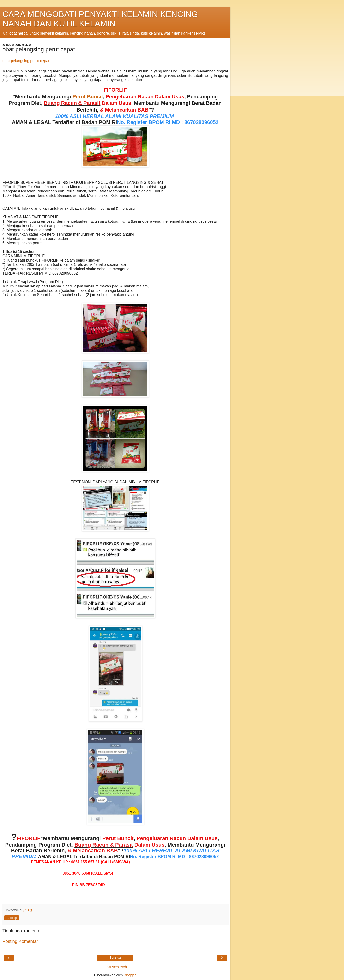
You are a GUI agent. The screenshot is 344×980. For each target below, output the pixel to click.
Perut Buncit (88, 97)
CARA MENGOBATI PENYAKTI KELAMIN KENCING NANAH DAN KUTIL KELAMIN (100, 19)
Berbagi (12, 918)
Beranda (115, 958)
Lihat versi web (115, 967)
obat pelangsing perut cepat (26, 61)
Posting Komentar (20, 941)
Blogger (130, 975)
